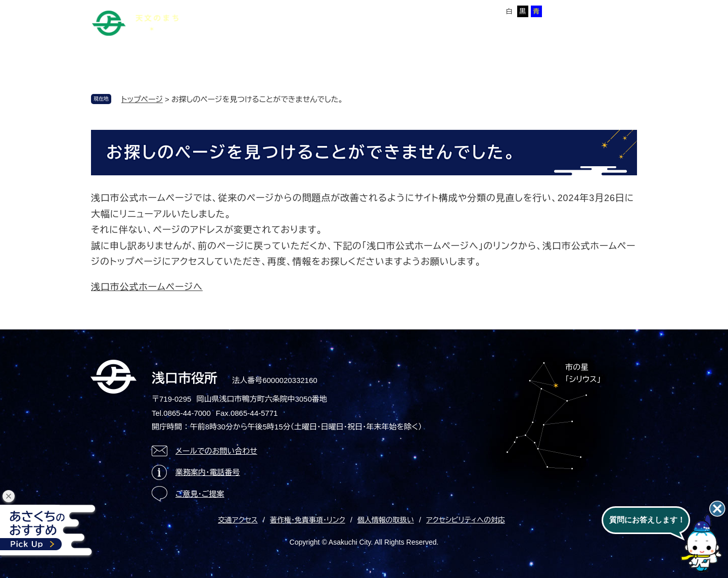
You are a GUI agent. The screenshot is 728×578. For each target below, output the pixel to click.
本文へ (235, 10)
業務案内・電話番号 (208, 472)
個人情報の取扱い (386, 520)
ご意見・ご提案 (200, 494)
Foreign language (335, 10)
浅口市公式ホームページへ (147, 287)
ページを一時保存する (602, 11)
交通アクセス (238, 520)
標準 (422, 11)
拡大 (442, 11)
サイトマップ (277, 10)
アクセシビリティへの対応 (466, 520)
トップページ (142, 99)
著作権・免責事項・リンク (308, 520)
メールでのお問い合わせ (216, 451)
